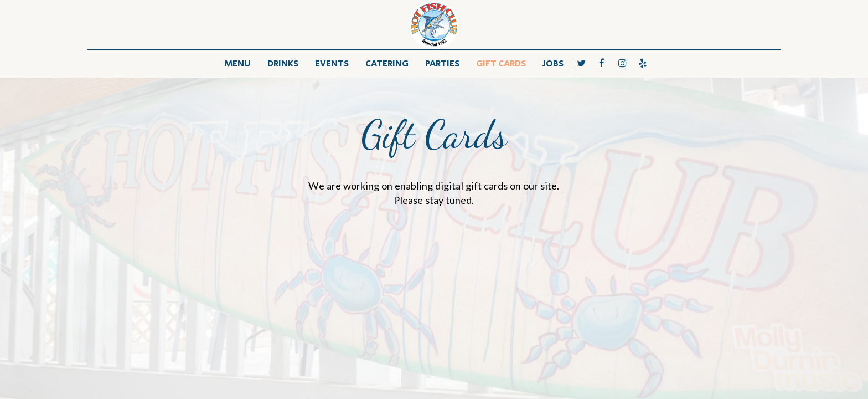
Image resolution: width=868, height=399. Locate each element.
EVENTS (332, 64)
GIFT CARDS (501, 64)
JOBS (553, 64)
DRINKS (283, 64)
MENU (237, 64)
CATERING (387, 64)
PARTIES (442, 64)
